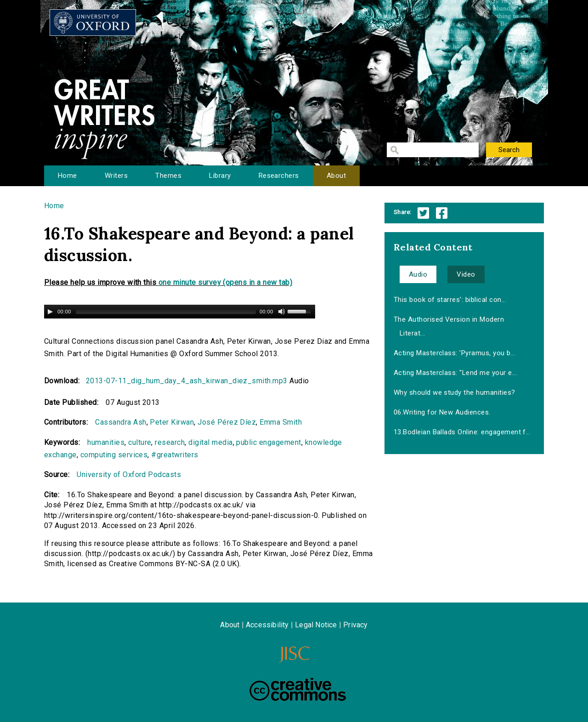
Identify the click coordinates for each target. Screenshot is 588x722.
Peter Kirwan (172, 422)
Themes (168, 176)
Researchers (279, 176)
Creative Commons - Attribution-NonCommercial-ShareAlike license (298, 689)
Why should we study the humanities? (455, 392)
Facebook (442, 213)
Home (68, 176)
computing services (114, 455)
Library (220, 176)
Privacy (355, 625)
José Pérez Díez (227, 422)
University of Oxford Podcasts (129, 475)
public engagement (269, 442)
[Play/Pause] (50, 312)
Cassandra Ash (121, 422)
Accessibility (267, 625)
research (170, 442)
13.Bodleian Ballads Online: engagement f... (462, 432)
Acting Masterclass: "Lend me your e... (455, 373)
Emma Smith (281, 422)
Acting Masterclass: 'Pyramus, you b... (455, 353)
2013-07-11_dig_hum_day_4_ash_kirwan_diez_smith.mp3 (187, 381)
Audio (418, 274)
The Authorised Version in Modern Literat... (449, 326)
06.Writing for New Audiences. (442, 412)
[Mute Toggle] (282, 312)
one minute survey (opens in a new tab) (225, 282)
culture (140, 442)
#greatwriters (175, 455)
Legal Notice (316, 625)
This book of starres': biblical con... (450, 300)
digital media (210, 442)
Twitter (423, 213)
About (336, 176)
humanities (106, 442)
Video (466, 274)
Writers (116, 176)
